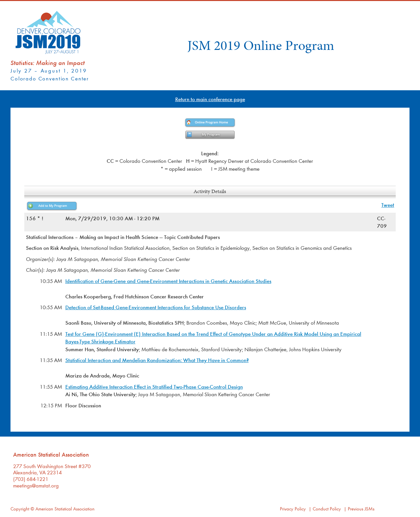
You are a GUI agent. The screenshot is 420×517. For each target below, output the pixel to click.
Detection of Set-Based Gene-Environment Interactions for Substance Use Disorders (156, 307)
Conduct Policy (327, 509)
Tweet (388, 205)
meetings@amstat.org (36, 485)
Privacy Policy (293, 509)
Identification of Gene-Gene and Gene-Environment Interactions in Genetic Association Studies (168, 281)
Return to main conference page (210, 99)
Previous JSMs (361, 509)
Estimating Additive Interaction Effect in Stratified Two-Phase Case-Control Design (154, 387)
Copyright (20, 509)
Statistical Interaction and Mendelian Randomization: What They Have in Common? (157, 360)
